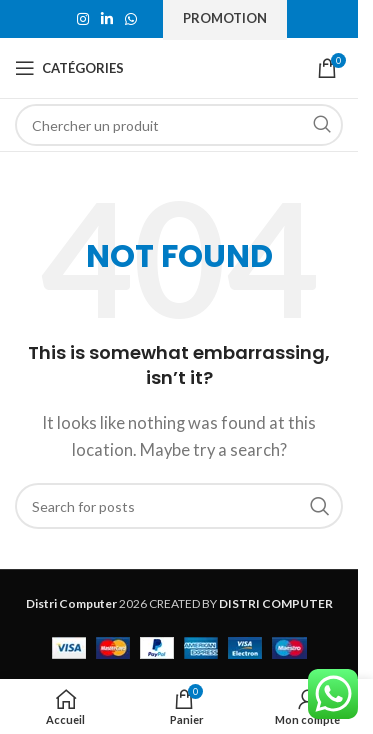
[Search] (179, 125)
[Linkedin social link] (107, 19)
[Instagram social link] (83, 19)
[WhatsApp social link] (131, 19)
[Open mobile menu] (69, 68)
